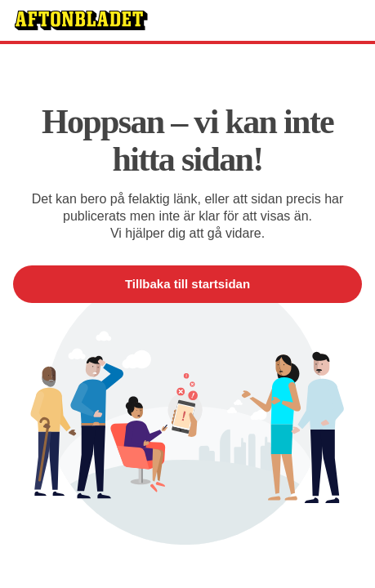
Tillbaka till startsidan (187, 284)
